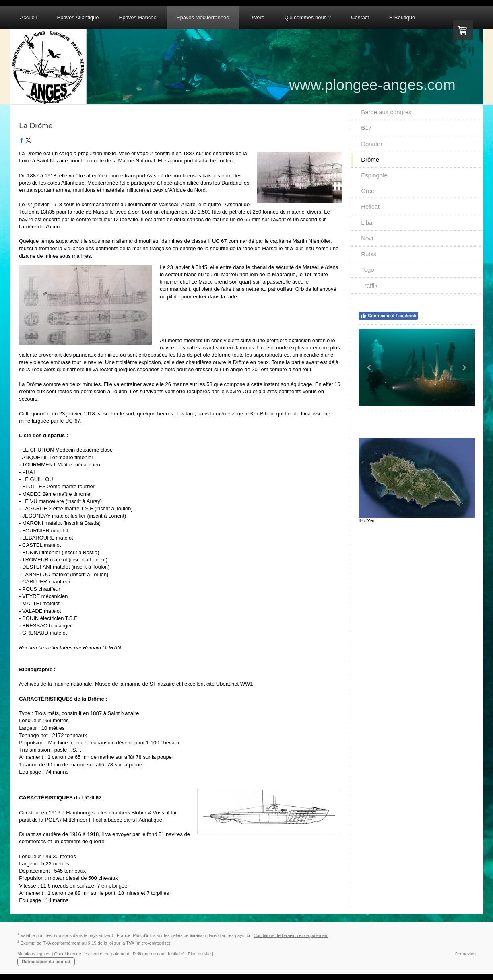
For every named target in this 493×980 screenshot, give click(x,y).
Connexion (465, 954)
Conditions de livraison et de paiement (291, 935)
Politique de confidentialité (159, 954)
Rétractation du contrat (46, 962)
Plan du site (199, 954)
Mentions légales (34, 954)
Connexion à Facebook (388, 316)
